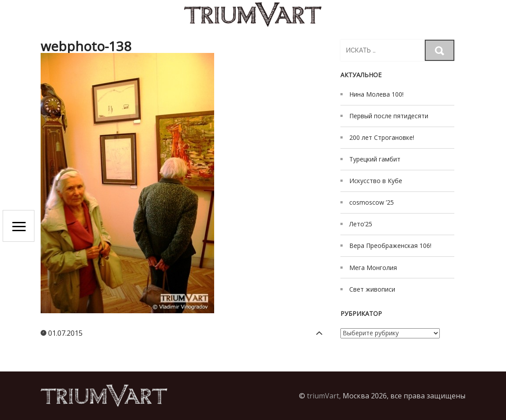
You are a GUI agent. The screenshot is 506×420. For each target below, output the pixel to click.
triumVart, (324, 396)
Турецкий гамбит (375, 159)
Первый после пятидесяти (389, 116)
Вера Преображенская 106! (390, 246)
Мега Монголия (373, 268)
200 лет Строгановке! (382, 137)
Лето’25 (361, 224)
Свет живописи (372, 289)
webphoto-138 (86, 46)
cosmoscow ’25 (372, 202)
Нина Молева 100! (376, 94)
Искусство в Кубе (376, 181)
